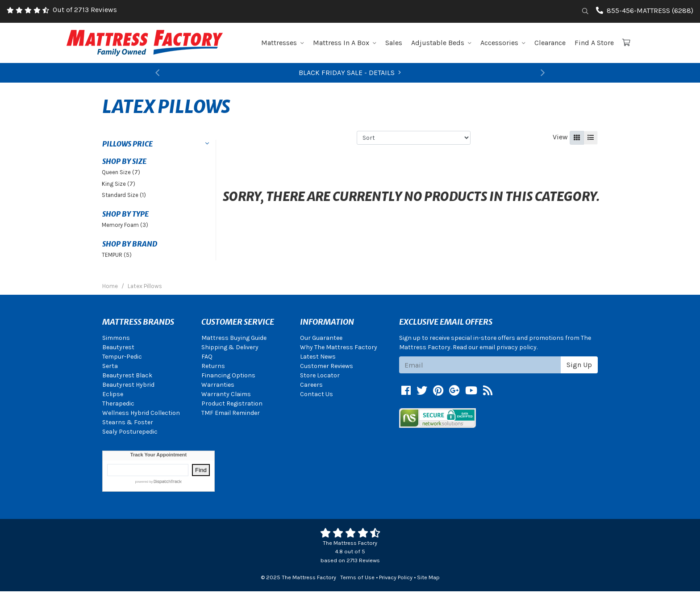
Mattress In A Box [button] (345, 43)
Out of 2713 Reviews (85, 10)
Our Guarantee (321, 338)
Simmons (116, 338)
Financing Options (228, 375)
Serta (110, 366)
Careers (311, 385)
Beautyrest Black (127, 375)
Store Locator (320, 375)
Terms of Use (357, 577)
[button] (157, 73)
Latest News (318, 357)
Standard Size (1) (124, 195)
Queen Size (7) (121, 172)
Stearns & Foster (128, 422)
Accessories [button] (503, 43)
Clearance (550, 43)
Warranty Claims (226, 394)
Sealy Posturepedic (130, 432)
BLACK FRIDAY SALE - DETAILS (350, 73)
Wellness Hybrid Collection (141, 413)
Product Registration (232, 403)
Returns (213, 366)
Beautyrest (118, 347)
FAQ (207, 357)
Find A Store (594, 43)
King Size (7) (119, 184)
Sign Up (579, 365)
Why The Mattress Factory (339, 347)
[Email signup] (480, 365)
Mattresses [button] (283, 43)
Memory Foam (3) (125, 225)
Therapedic (118, 403)
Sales (394, 43)
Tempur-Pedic (122, 357)
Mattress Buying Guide (234, 338)
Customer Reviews (327, 366)
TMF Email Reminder (231, 413)
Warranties (218, 385)
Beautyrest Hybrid (128, 385)
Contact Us (317, 394)
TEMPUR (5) (117, 255)
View (560, 137)
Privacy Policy (396, 577)
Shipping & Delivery (230, 347)
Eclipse (113, 394)
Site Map (428, 577)
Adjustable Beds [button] (441, 43)
